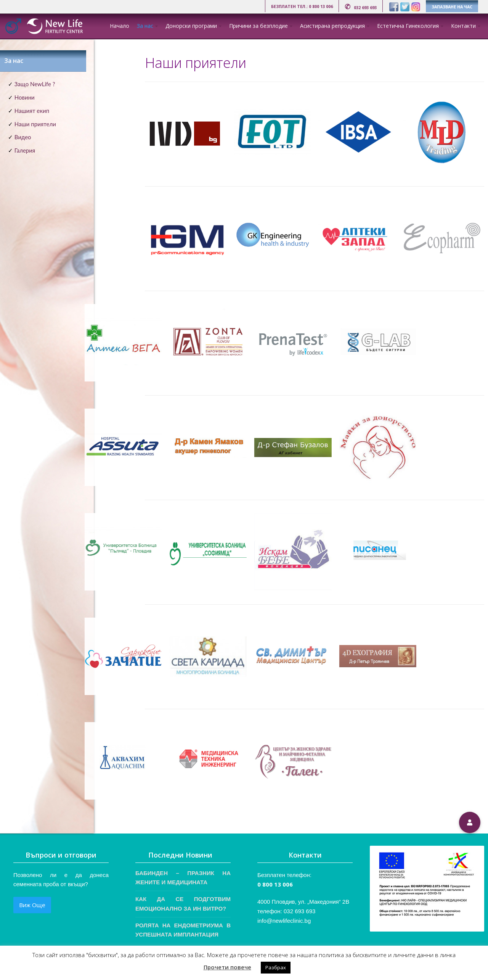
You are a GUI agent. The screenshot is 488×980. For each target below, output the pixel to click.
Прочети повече (227, 967)
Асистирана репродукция (332, 26)
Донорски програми (191, 26)
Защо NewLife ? (35, 84)
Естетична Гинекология (408, 26)
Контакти (463, 26)
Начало (120, 26)
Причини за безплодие (258, 26)
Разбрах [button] (276, 967)
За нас (145, 26)
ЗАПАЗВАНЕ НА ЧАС (452, 7)
